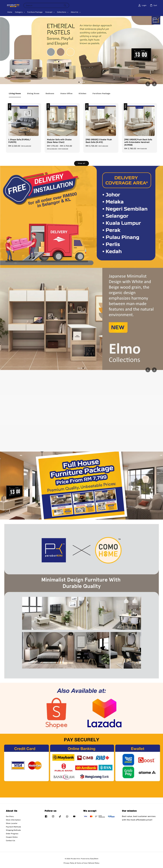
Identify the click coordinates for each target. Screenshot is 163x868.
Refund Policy (94, 863)
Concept (49, 12)
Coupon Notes (12, 837)
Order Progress (12, 834)
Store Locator (12, 823)
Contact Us (11, 841)
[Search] (65, 5)
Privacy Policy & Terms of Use (75, 863)
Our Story (10, 816)
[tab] (79, 82)
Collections (62, 12)
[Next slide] (154, 84)
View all (81, 163)
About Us (75, 12)
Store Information (13, 820)
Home (10, 12)
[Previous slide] (148, 370)
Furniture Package (35, 12)
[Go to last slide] (148, 84)
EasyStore (94, 859)
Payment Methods (13, 827)
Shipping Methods (13, 830)
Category (19, 12)
